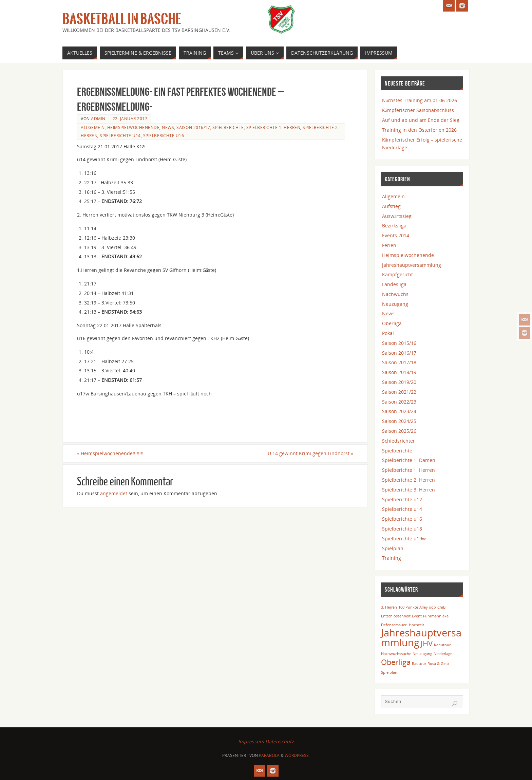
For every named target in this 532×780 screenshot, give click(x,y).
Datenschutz (280, 741)
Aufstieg (391, 206)
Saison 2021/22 (399, 392)
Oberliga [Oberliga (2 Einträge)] (396, 662)
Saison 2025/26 (399, 431)
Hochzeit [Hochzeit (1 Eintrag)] (416, 625)
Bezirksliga (394, 226)
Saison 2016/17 (193, 127)
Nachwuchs (395, 294)
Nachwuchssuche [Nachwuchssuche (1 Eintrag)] (396, 654)
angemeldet (114, 493)
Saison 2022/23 (399, 402)
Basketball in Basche (122, 19)
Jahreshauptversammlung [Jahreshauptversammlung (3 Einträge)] (421, 638)
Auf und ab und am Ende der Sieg (421, 120)
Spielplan (393, 548)
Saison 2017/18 (399, 362)
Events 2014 (396, 235)
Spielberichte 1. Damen (409, 460)
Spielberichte (228, 127)
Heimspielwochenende (134, 127)
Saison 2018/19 (399, 372)
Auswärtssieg (397, 216)
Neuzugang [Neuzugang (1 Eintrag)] (422, 654)
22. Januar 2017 (130, 118)
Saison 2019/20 (399, 382)
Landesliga (394, 284)
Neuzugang (395, 304)
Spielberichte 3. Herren (408, 490)
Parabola (269, 755)
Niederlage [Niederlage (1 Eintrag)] (443, 654)
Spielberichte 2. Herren (408, 480)
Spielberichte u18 (402, 529)
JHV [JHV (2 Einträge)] (427, 643)
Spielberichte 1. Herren (273, 127)
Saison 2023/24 (399, 411)
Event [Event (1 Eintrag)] (417, 616)
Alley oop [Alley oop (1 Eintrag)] (428, 607)
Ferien (389, 245)
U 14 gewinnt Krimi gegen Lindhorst (310, 453)
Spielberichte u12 (402, 499)
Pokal (388, 333)
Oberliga (392, 323)
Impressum (251, 741)
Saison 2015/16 (399, 343)
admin (98, 118)
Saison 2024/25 (399, 421)
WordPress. (297, 755)
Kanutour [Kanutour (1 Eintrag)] (442, 645)
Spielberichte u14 (120, 135)
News (168, 127)
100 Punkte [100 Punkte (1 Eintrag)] (408, 607)
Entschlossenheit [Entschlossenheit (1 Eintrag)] (396, 616)
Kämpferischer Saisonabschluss (418, 110)
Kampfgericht (397, 274)
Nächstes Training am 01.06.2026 (420, 100)
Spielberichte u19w (404, 538)
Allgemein (93, 127)
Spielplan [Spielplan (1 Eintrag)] (389, 672)
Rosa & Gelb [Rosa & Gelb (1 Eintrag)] (438, 664)
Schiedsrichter (398, 441)
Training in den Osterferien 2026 (419, 130)
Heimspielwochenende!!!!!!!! (110, 453)
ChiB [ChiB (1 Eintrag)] (441, 607)
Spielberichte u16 (164, 135)
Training (392, 558)
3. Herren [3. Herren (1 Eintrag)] (389, 607)
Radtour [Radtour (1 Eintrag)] (419, 664)
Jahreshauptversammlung (412, 265)
